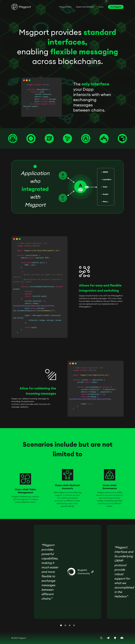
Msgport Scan (65, 7)
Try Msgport (116, 7)
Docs (101, 7)
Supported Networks (85, 7)
